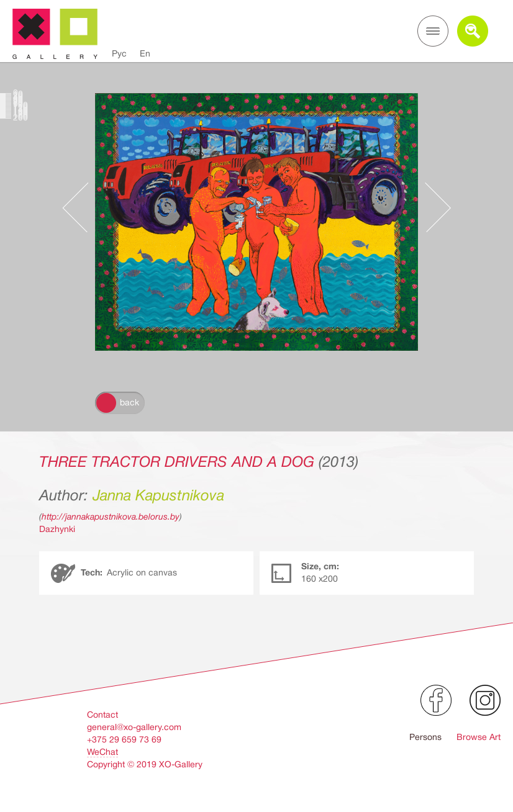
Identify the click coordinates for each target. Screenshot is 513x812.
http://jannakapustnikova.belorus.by (111, 517)
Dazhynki (57, 529)
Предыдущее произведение (81, 207)
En (145, 53)
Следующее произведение (432, 207)
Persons (425, 737)
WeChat (102, 752)
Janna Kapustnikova (158, 495)
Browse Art (479, 737)
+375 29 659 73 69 (124, 739)
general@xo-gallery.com (134, 727)
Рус (119, 53)
